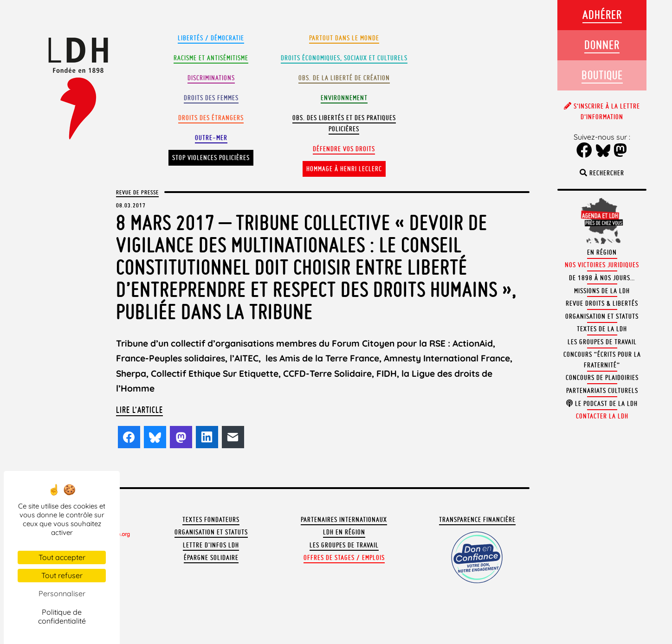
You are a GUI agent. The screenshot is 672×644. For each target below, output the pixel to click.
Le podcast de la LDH (602, 404)
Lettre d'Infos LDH (211, 545)
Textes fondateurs (211, 520)
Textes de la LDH (602, 329)
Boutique (602, 75)
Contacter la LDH (602, 416)
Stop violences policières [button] (211, 158)
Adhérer (602, 15)
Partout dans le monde (344, 38)
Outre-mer (211, 138)
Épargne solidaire (211, 558)
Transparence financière (477, 520)
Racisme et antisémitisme (211, 58)
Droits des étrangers (211, 118)
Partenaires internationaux (344, 520)
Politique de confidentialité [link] (62, 616)
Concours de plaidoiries (602, 378)
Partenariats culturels (602, 391)
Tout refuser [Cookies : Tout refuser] (62, 575)
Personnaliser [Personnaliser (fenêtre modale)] (62, 593)
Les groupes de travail (344, 545)
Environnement (344, 98)
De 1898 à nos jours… (602, 278)
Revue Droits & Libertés (602, 303)
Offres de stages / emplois (344, 558)
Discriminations (211, 78)
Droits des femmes (211, 98)
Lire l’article (139, 410)
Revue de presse (137, 192)
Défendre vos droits (344, 149)
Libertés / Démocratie (211, 38)
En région (602, 252)
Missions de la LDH (602, 291)
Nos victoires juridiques (602, 265)
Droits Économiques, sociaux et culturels (344, 58)
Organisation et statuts (211, 532)
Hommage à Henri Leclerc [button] (344, 169)
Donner (602, 45)
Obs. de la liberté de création (344, 78)
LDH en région (344, 532)
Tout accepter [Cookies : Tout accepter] (62, 557)
